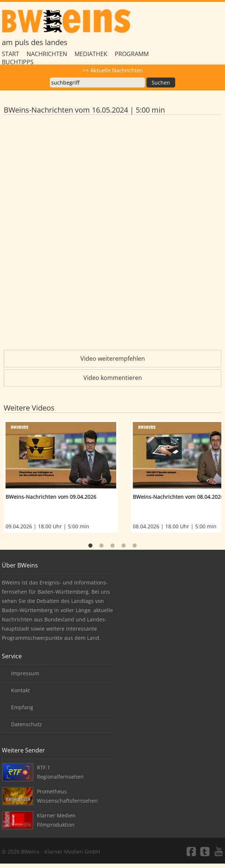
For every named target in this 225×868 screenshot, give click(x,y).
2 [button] (101, 546)
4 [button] (124, 546)
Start (11, 54)
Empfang (22, 707)
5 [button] (135, 546)
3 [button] (112, 546)
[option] (67, 476)
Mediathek (91, 54)
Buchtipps (18, 62)
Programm (132, 54)
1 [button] (90, 546)
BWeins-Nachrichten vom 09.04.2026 (51, 497)
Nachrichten (47, 54)
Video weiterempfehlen (113, 358)
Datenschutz (27, 724)
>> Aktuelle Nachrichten (112, 70)
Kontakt (20, 690)
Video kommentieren (113, 378)
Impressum (25, 673)
